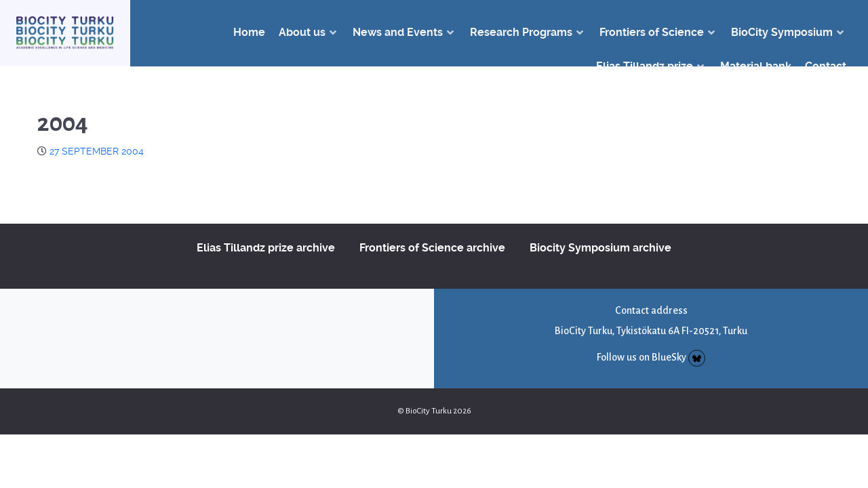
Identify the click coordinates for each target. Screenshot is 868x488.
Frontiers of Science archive (432, 248)
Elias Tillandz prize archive (266, 248)
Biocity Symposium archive (600, 248)
